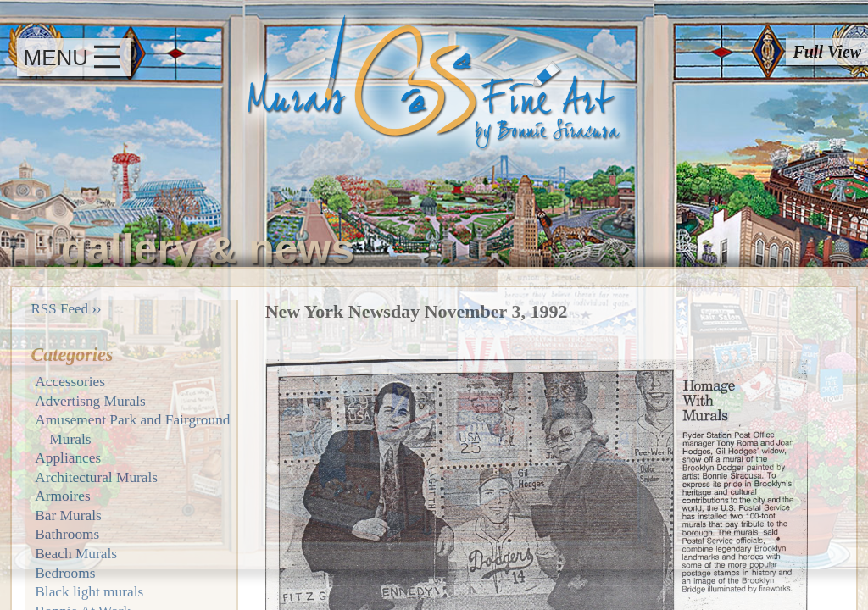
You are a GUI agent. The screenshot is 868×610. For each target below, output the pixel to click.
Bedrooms (65, 573)
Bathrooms (67, 534)
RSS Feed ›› (67, 309)
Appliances (68, 458)
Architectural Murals (96, 477)
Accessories (70, 382)
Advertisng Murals (90, 401)
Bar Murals (68, 516)
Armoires (62, 496)
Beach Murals (76, 554)
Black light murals (89, 592)
